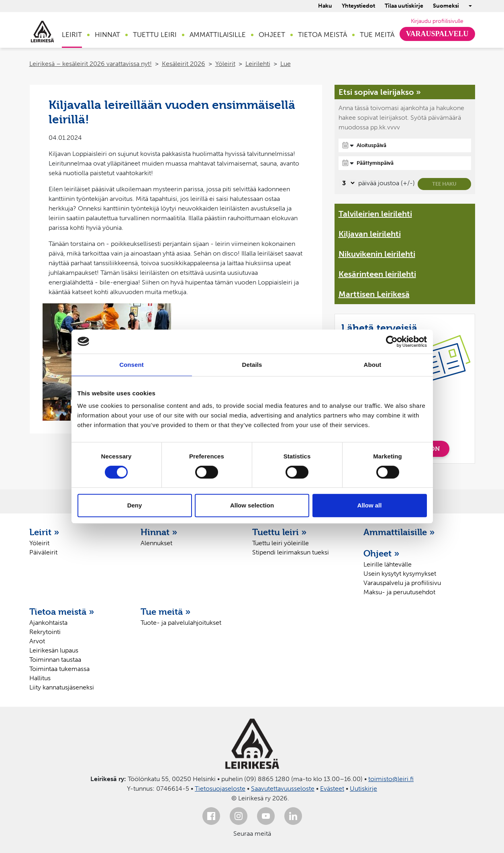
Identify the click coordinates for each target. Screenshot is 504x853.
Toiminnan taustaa (55, 660)
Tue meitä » (166, 612)
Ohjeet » (382, 553)
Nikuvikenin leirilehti (377, 254)
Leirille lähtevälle (388, 564)
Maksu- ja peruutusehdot (399, 592)
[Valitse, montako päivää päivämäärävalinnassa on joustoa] (347, 183)
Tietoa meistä (322, 35)
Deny (135, 505)
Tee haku (444, 184)
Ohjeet (272, 35)
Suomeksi (446, 6)
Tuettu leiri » (280, 532)
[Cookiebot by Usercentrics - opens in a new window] (392, 342)
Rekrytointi (45, 632)
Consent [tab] (132, 365)
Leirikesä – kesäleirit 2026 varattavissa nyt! (91, 64)
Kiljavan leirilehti (370, 234)
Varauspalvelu (437, 34)
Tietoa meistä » (62, 612)
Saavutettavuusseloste (283, 789)
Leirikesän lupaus (54, 650)
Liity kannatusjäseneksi (62, 687)
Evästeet (332, 789)
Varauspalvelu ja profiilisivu (402, 583)
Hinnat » (159, 532)
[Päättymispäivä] (405, 163)
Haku (325, 6)
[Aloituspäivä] (405, 145)
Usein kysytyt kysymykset (400, 574)
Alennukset (156, 543)
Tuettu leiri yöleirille (281, 543)
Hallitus (40, 678)
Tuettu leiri (155, 35)
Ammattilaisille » (399, 532)
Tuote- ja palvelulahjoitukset (181, 623)
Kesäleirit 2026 (184, 64)
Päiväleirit (43, 552)
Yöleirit (225, 64)
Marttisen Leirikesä (374, 294)
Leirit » (44, 532)
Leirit (72, 35)
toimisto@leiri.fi (391, 779)
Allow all (370, 505)
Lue (286, 64)
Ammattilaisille (218, 35)
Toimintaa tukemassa (59, 669)
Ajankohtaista (48, 623)
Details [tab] (252, 365)
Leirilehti (258, 64)
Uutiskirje (363, 789)
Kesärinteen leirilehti (377, 274)
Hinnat (107, 35)
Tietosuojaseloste (220, 789)
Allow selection (252, 505)
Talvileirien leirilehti (375, 214)
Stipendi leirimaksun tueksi (291, 552)
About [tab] (373, 365)
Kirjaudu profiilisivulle (437, 21)
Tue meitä (377, 35)
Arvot (37, 641)
